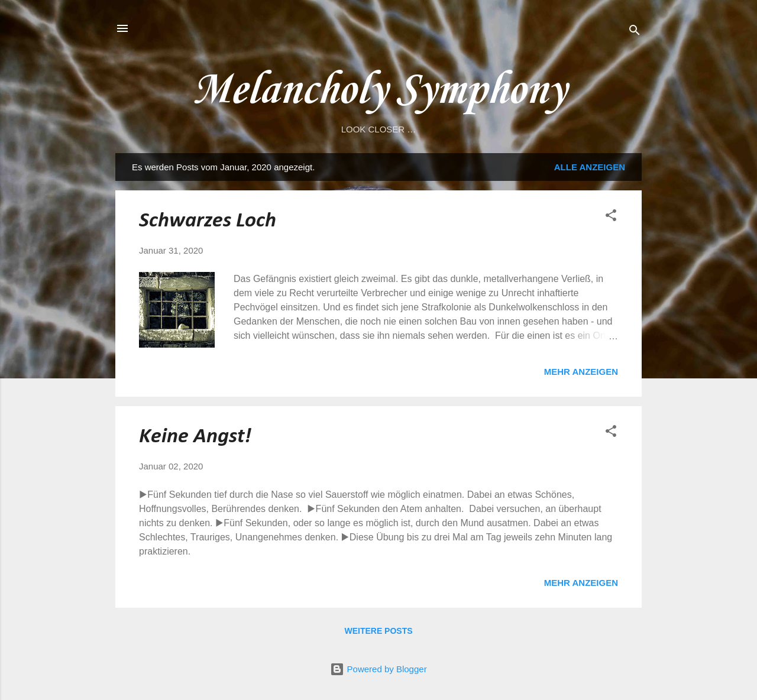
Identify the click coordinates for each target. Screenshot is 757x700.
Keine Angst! (195, 437)
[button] (611, 217)
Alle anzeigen (590, 167)
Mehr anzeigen (581, 372)
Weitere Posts (378, 631)
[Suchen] (635, 32)
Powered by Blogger (378, 669)
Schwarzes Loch (208, 221)
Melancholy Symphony (378, 91)
